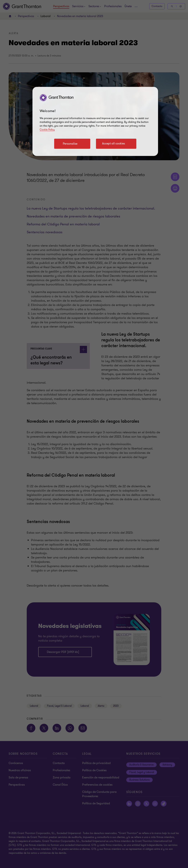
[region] (95, 121)
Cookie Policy (47, 130)
